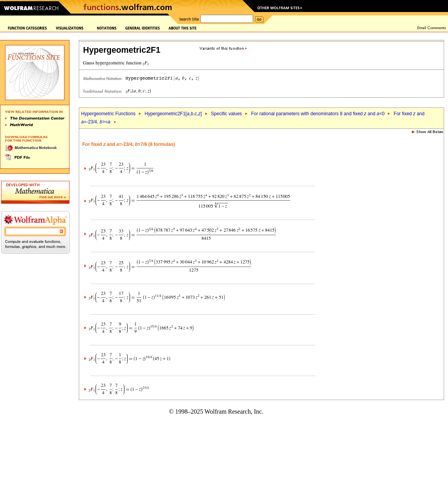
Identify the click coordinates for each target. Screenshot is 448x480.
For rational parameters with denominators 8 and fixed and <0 (318, 114)
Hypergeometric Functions (108, 114)
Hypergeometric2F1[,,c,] (173, 114)
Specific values (226, 114)
